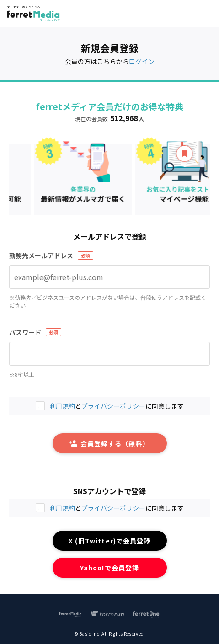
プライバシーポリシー (113, 508)
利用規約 (62, 508)
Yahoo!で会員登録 (109, 568)
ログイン (142, 61)
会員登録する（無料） (109, 443)
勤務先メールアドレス (41, 255)
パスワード (25, 332)
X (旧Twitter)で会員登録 (109, 541)
